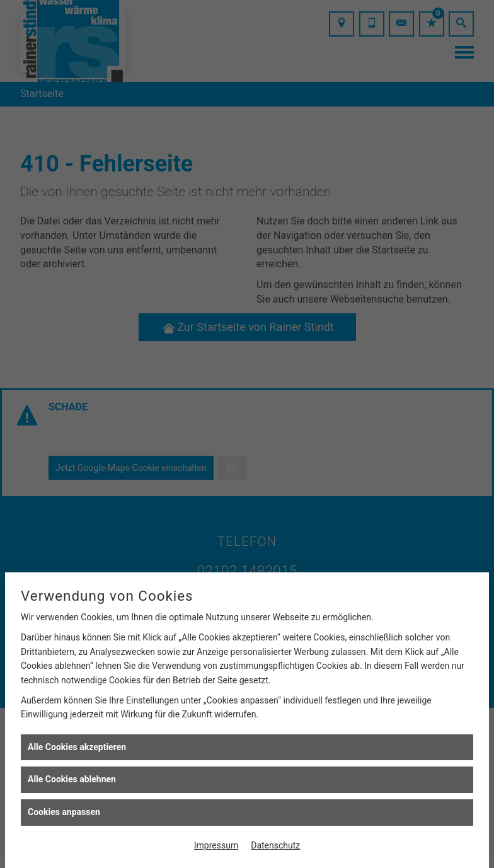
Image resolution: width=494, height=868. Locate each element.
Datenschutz (275, 845)
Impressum (216, 845)
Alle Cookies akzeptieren (77, 747)
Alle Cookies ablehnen (72, 779)
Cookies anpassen (64, 812)
